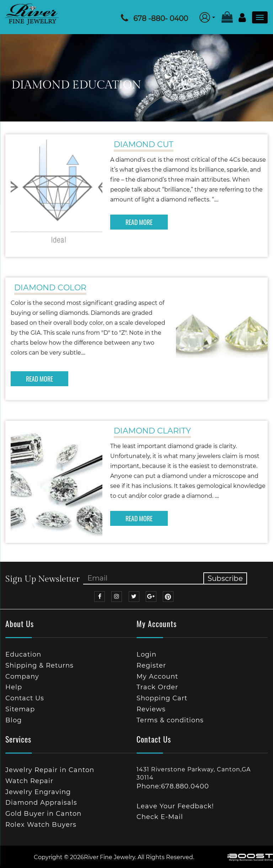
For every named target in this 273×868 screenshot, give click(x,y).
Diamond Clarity (152, 431)
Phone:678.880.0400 (173, 786)
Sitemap (20, 709)
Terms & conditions (170, 720)
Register (151, 665)
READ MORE (139, 222)
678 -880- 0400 (161, 18)
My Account (157, 676)
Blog (14, 720)
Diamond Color (50, 288)
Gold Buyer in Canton (43, 814)
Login (146, 654)
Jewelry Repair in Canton (50, 770)
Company (22, 676)
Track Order (157, 687)
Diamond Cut (144, 144)
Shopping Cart (162, 698)
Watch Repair (29, 781)
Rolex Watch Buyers (41, 825)
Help (14, 687)
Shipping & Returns (39, 665)
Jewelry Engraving (38, 792)
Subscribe (225, 578)
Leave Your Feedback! (175, 806)
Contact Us (25, 698)
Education (23, 654)
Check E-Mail (160, 817)
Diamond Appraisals (41, 803)
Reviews (151, 709)
